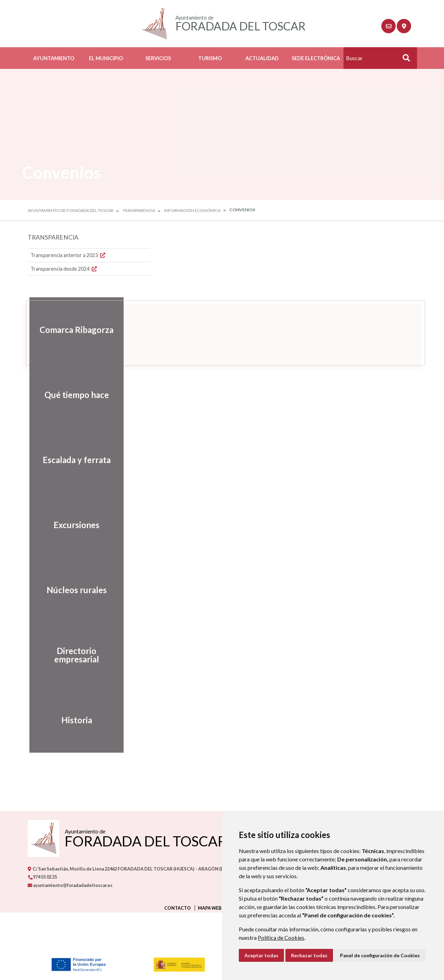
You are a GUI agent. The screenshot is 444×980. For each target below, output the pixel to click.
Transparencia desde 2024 (64, 269)
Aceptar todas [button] (261, 955)
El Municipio (106, 58)
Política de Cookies (281, 938)
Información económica (192, 210)
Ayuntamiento (54, 58)
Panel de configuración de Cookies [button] (380, 955)
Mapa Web (210, 908)
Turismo (210, 58)
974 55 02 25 (42, 877)
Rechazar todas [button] (309, 955)
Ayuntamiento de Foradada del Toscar (71, 210)
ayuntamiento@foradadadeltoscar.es (70, 885)
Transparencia (139, 210)
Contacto (178, 908)
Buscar (404, 60)
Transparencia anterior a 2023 (69, 255)
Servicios (158, 58)
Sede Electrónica (316, 58)
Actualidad (262, 58)
